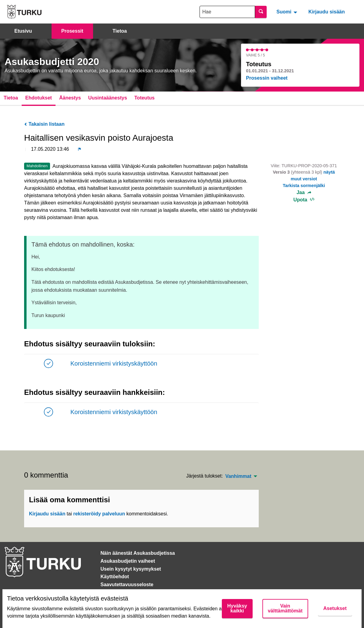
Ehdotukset (39, 98)
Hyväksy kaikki (237, 608)
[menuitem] (288, 12)
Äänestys (70, 98)
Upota (304, 200)
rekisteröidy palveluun (99, 514)
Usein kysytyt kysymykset (131, 569)
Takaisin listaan (44, 124)
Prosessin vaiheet (267, 78)
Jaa (304, 193)
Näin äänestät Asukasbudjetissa (138, 553)
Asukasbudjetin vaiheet (128, 561)
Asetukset (335, 608)
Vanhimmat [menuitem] (238, 476)
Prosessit (72, 31)
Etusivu (23, 31)
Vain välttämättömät (285, 608)
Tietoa (120, 31)
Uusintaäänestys (108, 98)
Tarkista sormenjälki (304, 186)
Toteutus (144, 98)
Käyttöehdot (115, 577)
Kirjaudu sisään (327, 12)
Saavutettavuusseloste (127, 585)
